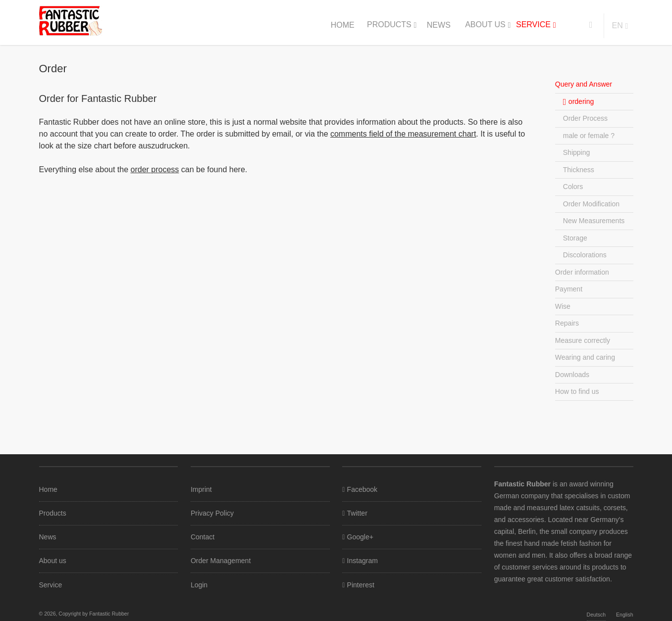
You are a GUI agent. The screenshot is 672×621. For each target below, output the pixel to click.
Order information (582, 272)
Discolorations (585, 255)
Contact (203, 537)
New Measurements (594, 221)
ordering (581, 101)
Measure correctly (583, 340)
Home (343, 25)
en (618, 25)
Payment (569, 289)
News (439, 25)
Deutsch (596, 615)
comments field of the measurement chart (403, 134)
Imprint (201, 489)
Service (533, 24)
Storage (575, 238)
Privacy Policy (212, 513)
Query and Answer (584, 84)
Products (389, 24)
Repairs (567, 323)
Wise (563, 306)
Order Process (585, 118)
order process (155, 169)
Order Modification (591, 204)
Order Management (221, 561)
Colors (573, 187)
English (624, 615)
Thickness (579, 170)
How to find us (577, 391)
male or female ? (589, 136)
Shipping (577, 152)
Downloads (572, 375)
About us (485, 24)
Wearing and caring (585, 357)
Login (199, 585)
